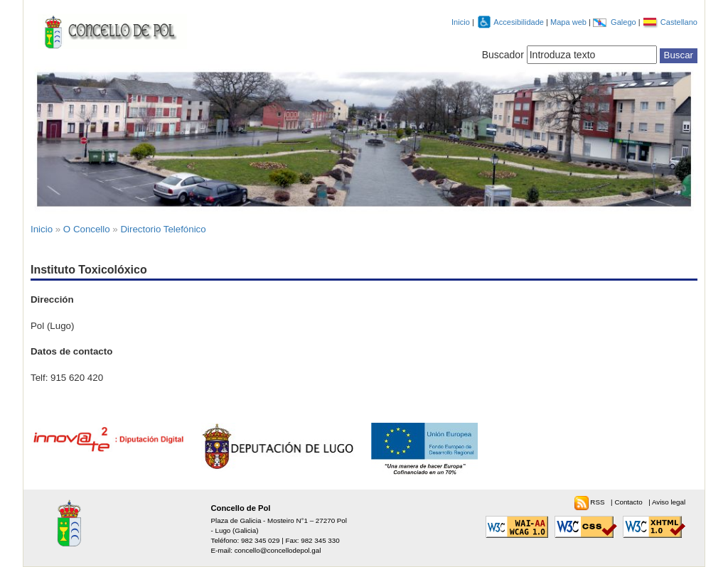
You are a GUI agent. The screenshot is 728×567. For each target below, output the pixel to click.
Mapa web (569, 22)
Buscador (503, 55)
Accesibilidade (520, 22)
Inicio (461, 22)
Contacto (629, 502)
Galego (625, 22)
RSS (598, 502)
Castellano (679, 22)
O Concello (87, 229)
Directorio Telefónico (163, 229)
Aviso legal (669, 502)
